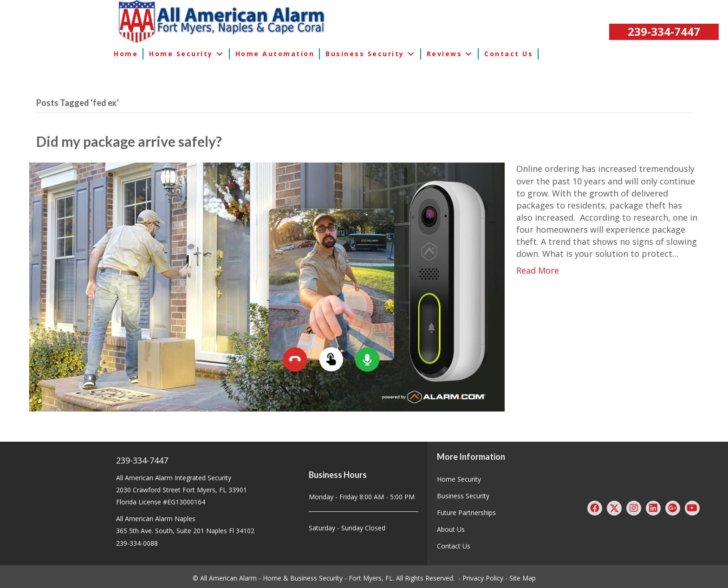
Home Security (459, 479)
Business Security (463, 496)
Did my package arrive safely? (129, 141)
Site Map (523, 578)
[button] (664, 32)
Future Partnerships (466, 513)
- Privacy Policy (481, 578)
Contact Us (454, 546)
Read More (538, 270)
